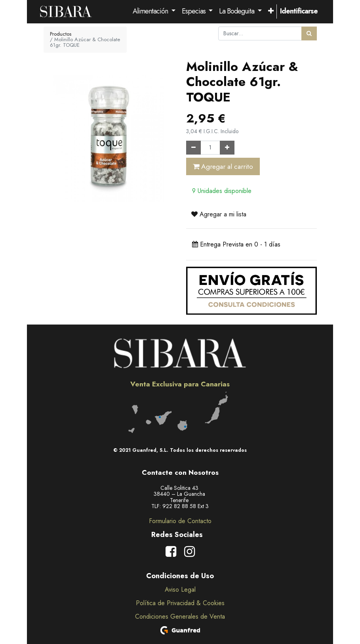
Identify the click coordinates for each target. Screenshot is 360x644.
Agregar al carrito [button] (223, 166)
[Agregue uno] (227, 148)
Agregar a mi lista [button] (219, 214)
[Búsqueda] (309, 33)
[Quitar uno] (193, 148)
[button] (271, 11)
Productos (61, 34)
